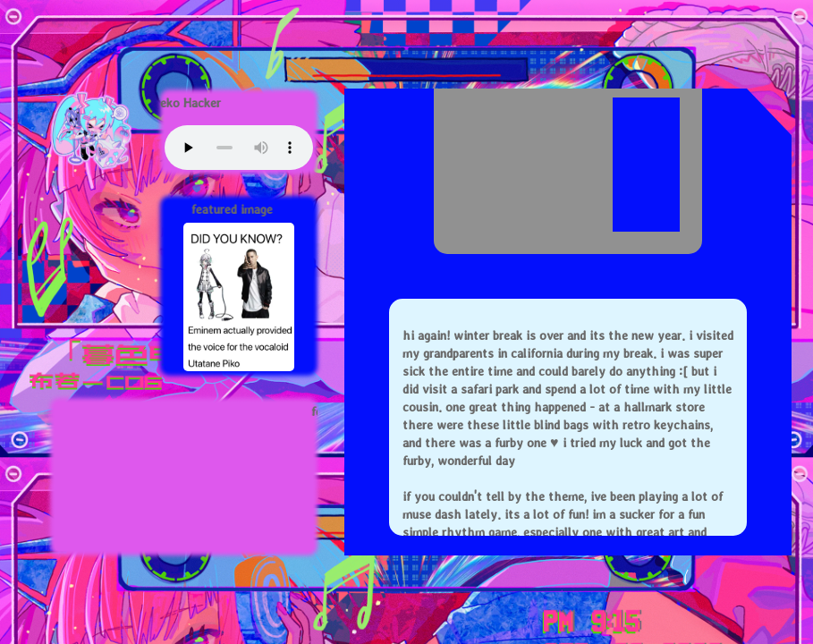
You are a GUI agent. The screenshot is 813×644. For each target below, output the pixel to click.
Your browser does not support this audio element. (239, 148)
